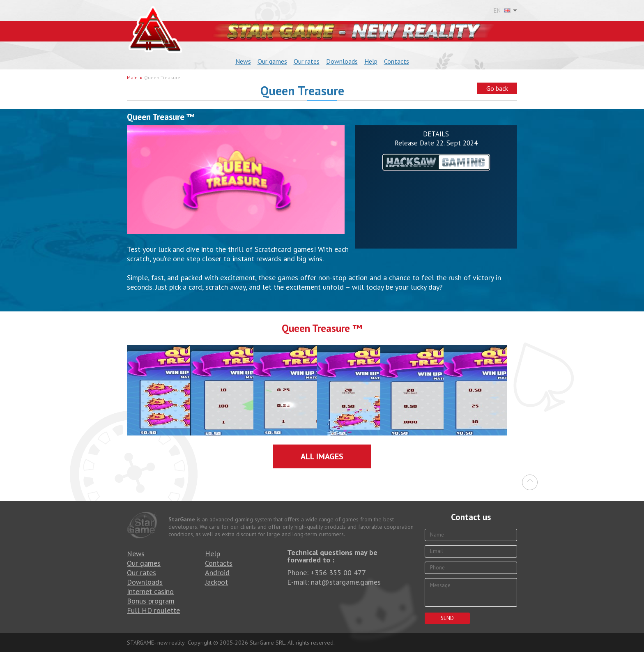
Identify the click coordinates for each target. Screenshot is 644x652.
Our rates (307, 61)
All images (322, 456)
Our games (272, 61)
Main (132, 77)
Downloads (342, 61)
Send (447, 618)
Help (371, 61)
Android (217, 573)
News (243, 61)
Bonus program (151, 601)
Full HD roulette (153, 610)
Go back (497, 88)
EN (502, 11)
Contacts (397, 61)
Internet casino (150, 591)
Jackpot (216, 582)
